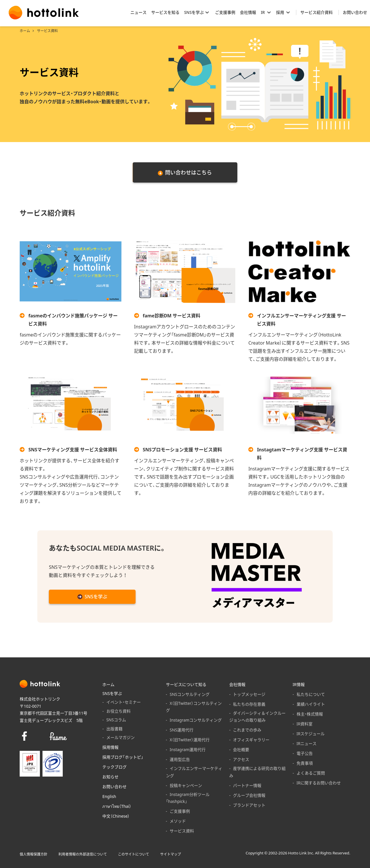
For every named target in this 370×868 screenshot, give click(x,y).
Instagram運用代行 (188, 749)
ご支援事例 (180, 811)
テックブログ (114, 767)
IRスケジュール (311, 733)
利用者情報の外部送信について (83, 854)
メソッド (178, 821)
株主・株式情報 (310, 714)
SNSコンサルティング (190, 694)
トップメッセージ (249, 694)
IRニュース (307, 743)
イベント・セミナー (124, 702)
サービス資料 (182, 831)
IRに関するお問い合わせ (319, 783)
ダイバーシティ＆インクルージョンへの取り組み (258, 717)
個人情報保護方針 (34, 854)
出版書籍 (114, 729)
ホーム (25, 31)
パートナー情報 (247, 785)
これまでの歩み (247, 730)
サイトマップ (171, 854)
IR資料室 (305, 724)
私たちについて (311, 694)
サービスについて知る (186, 684)
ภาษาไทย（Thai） (117, 806)
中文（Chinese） (116, 816)
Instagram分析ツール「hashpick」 (188, 798)
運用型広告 (180, 759)
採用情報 (110, 747)
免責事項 (305, 763)
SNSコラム (116, 720)
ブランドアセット (249, 805)
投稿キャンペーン (186, 785)
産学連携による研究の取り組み (258, 772)
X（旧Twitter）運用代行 (190, 740)
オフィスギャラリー (251, 740)
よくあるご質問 (311, 773)
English (109, 796)
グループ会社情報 (249, 795)
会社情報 (237, 684)
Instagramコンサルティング (196, 720)
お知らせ (110, 777)
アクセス (241, 759)
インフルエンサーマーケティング (194, 772)
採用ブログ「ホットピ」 (123, 757)
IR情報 (298, 684)
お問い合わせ (114, 786)
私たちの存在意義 (249, 704)
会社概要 (241, 749)
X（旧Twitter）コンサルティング (194, 707)
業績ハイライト (311, 704)
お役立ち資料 (119, 711)
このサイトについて (134, 854)
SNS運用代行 (182, 730)
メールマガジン (121, 737)
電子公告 (305, 753)
